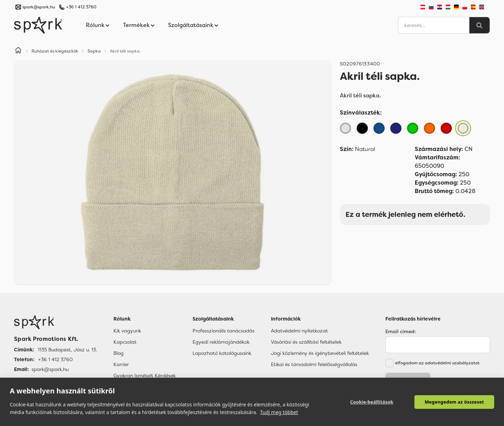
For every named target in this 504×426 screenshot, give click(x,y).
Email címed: (401, 331)
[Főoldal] (55, 322)
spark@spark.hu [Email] (50, 369)
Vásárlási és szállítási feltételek (306, 342)
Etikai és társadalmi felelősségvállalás (314, 364)
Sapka (94, 51)
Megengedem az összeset (454, 402)
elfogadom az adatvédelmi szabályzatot (437, 363)
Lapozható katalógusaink (222, 353)
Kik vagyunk (127, 331)
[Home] (18, 51)
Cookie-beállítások (372, 402)
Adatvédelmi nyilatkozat (299, 331)
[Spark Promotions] (38, 25)
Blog (118, 353)
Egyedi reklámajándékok (221, 342)
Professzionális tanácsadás (223, 331)
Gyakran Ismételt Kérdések (145, 376)
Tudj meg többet (279, 412)
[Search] (479, 25)
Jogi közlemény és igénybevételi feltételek (320, 353)
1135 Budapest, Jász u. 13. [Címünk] (67, 350)
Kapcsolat (125, 342)
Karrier (121, 364)
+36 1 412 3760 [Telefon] (55, 359)
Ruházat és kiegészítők (55, 51)
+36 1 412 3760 (81, 7)
